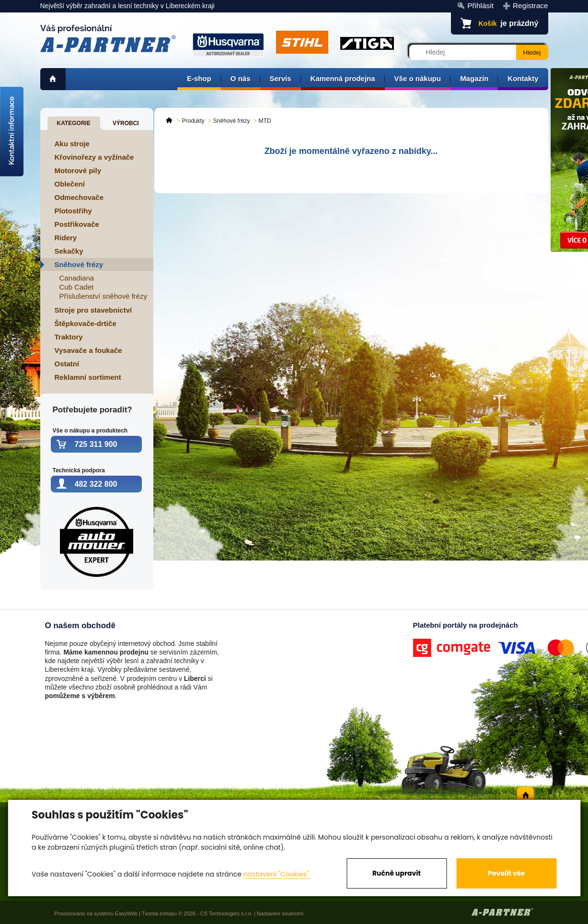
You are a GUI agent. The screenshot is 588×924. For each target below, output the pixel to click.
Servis (281, 78)
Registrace (530, 6)
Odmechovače (79, 197)
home (53, 79)
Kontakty (523, 78)
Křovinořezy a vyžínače (94, 157)
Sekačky (69, 251)
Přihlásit (480, 6)
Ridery (66, 238)
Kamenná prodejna (343, 78)
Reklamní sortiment (88, 377)
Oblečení (70, 184)
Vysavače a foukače (88, 350)
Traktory (69, 337)
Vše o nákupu (418, 78)
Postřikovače (77, 224)
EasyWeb (126, 913)
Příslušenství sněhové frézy (103, 296)
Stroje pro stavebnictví (93, 310)
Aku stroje (72, 144)
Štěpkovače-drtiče (86, 323)
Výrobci (126, 123)
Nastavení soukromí (280, 913)
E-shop (199, 78)
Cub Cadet (77, 287)
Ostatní (67, 364)
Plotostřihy (73, 211)
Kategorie (74, 123)
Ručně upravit (397, 873)
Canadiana (77, 278)
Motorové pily (78, 170)
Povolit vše (506, 873)
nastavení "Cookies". (277, 874)
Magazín (474, 78)
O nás (241, 78)
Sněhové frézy (79, 264)
